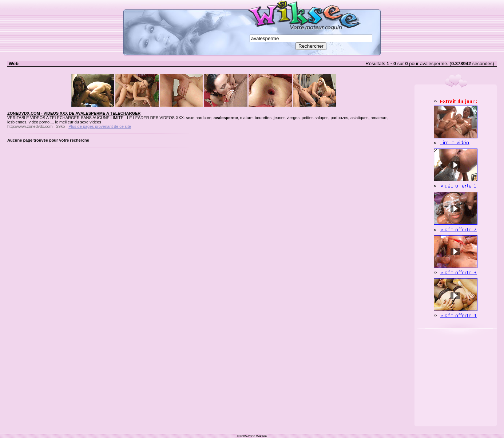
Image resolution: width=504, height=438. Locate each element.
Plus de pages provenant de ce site (100, 126)
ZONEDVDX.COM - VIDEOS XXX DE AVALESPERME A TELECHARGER (74, 113)
